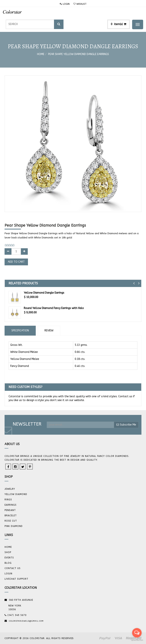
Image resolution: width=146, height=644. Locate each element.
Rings (8, 500)
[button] (134, 283)
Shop (8, 552)
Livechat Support (16, 579)
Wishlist (80, 4)
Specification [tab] (20, 331)
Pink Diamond (14, 526)
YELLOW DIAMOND (16, 494)
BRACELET (11, 516)
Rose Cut (11, 521)
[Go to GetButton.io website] (137, 640)
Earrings (11, 505)
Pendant (10, 510)
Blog (8, 563)
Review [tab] (49, 331)
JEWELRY (10, 489)
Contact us (13, 568)
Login (65, 4)
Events (9, 558)
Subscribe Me (126, 425)
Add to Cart (16, 262)
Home (41, 54)
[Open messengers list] (137, 633)
